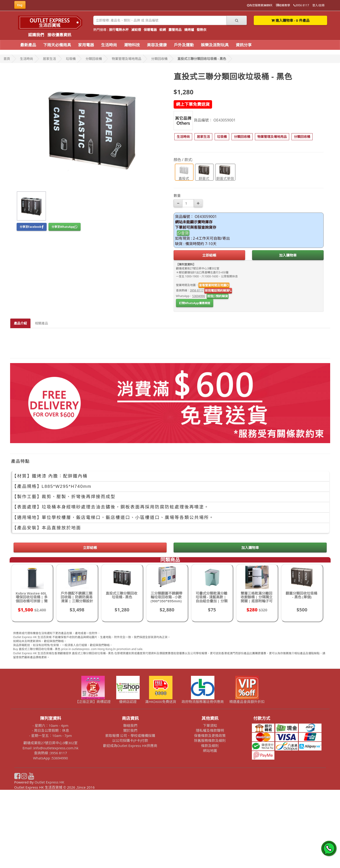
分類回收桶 (94, 59)
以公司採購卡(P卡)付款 (130, 819)
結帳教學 (283, 5)
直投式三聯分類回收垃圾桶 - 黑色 (202, 59)
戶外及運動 (184, 45)
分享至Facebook (32, 227)
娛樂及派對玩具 (215, 45)
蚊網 (163, 30)
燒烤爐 (189, 30)
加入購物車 (288, 255)
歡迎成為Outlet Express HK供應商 (130, 824)
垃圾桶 (71, 59)
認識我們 (36, 35)
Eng (20, 5)
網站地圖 (210, 829)
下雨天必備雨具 (57, 45)
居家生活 (49, 59)
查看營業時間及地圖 (214, 285)
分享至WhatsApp (65, 227)
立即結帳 (209, 255)
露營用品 (175, 30)
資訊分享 (244, 45)
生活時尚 (109, 45)
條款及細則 (210, 824)
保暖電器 (150, 30)
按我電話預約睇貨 (218, 291)
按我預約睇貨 (218, 296)
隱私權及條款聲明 (210, 809)
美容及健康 (157, 45)
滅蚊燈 (136, 30)
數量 (177, 195)
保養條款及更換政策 (210, 814)
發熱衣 (202, 30)
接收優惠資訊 (59, 35)
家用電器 (86, 45)
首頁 (7, 59)
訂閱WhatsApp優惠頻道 (195, 303)
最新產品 (28, 45)
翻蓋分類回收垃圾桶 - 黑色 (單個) (301, 673)
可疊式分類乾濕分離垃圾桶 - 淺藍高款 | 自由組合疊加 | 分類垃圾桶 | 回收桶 (212, 677)
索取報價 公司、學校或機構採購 (130, 814)
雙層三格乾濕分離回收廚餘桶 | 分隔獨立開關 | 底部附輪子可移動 (257, 677)
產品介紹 (20, 323)
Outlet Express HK (49, 860)
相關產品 (41, 323)
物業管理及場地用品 (127, 59)
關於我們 (130, 809)
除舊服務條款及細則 (210, 819)
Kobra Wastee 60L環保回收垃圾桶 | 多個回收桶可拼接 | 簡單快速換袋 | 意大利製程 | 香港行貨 (32, 679)
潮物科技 (132, 45)
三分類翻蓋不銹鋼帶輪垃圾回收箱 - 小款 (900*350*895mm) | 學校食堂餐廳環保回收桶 (166, 679)
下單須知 (210, 804)
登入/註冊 (318, 5)
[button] (183, 137)
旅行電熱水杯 (119, 30)
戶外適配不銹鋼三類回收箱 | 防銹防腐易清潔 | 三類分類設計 (77, 675)
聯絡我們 (130, 804)
